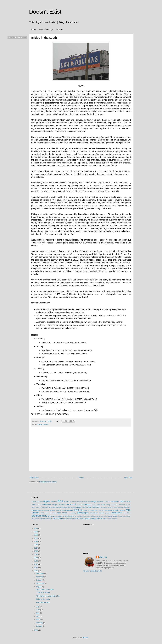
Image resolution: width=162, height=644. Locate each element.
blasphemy (79, 502)
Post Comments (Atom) (48, 482)
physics (102, 513)
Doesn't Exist (45, 12)
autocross (54, 502)
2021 (36, 535)
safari (105, 516)
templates (66, 519)
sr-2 (33, 519)
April (38, 616)
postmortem (117, 513)
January (39, 626)
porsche (108, 513)
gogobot (73, 507)
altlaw (41, 502)
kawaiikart (69, 510)
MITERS (35, 513)
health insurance (119, 507)
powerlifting (127, 513)
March (39, 620)
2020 (36, 538)
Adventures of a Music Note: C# (47, 596)
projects (51, 516)
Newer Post (34, 478)
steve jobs (43, 519)
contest (86, 505)
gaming (68, 507)
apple (47, 501)
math (117, 510)
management (109, 510)
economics (121, 505)
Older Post (128, 478)
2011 (36, 567)
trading (81, 519)
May (38, 613)
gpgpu (79, 507)
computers (80, 505)
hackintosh (96, 507)
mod (42, 513)
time (71, 519)
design (103, 505)
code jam (38, 505)
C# (106, 502)
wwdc (116, 519)
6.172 (37, 502)
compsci (71, 504)
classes (128, 502)
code (33, 505)
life (82, 510)
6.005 (33, 502)
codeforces (46, 505)
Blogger (85, 637)
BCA (60, 501)
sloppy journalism (125, 516)
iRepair (47, 510)
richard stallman (91, 516)
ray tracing (78, 516)
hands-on (110, 507)
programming (39, 516)
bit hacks (72, 502)
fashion (38, 507)
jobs (63, 510)
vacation (45, 424)
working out (110, 519)
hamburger (104, 507)
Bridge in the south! (43, 599)
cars (122, 501)
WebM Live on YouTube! (45, 589)
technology (58, 518)
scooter (110, 516)
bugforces (100, 502)
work (105, 519)
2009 (36, 630)
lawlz (77, 510)
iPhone (42, 510)
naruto (47, 513)
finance (43, 507)
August (39, 587)
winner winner (97, 518)
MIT (128, 510)
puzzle (60, 516)
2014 (36, 558)
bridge (40, 424)
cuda (95, 505)
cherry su (103, 557)
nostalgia (53, 513)
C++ (109, 502)
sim (119, 516)
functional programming (57, 507)
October (39, 580)
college (55, 505)
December (40, 574)
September (40, 583)
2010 (36, 571)
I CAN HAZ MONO (43, 593)
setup (115, 516)
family (33, 507)
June (38, 610)
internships (36, 510)
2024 (36, 529)
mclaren (122, 510)
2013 (36, 561)
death (98, 505)
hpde (126, 507)
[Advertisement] (81, 450)
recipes (84, 516)
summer (50, 519)
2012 (36, 564)
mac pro (102, 510)
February (40, 623)
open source (62, 513)
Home (33, 29)
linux (85, 510)
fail (130, 505)
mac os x (95, 510)
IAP (129, 507)
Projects (60, 29)
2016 (36, 551)
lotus (89, 510)
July (38, 607)
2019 (36, 541)
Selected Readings (46, 29)
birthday (67, 502)
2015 (36, 555)
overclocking (72, 513)
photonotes (94, 513)
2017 (36, 548)
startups (37, 519)
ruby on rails (100, 516)
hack (83, 507)
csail (91, 505)
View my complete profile (92, 571)
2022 (36, 532)
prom (56, 516)
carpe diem (115, 502)
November (40, 577)
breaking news (87, 502)
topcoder (75, 519)
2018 (36, 545)
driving (108, 505)
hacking (88, 507)
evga (127, 505)
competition (61, 505)
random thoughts (68, 516)
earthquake (114, 505)
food (47, 507)
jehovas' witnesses (56, 510)
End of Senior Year (43, 603)
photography (83, 513)
